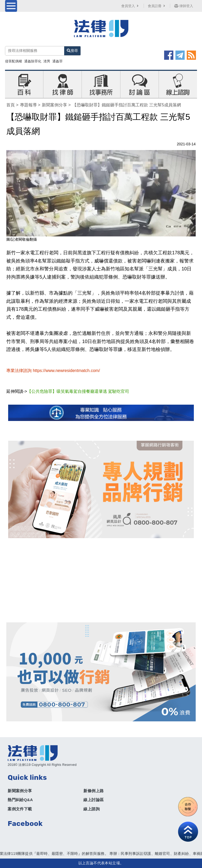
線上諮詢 (92, 809)
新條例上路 (94, 791)
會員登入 (130, 6)
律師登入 (184, 6)
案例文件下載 (20, 809)
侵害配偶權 (14, 61)
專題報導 (28, 105)
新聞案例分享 (54, 105)
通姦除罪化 (33, 61)
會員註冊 (157, 6)
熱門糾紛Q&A (20, 800)
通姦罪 (57, 61)
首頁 (11, 105)
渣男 (47, 61)
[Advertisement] (101, 580)
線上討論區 (94, 800)
